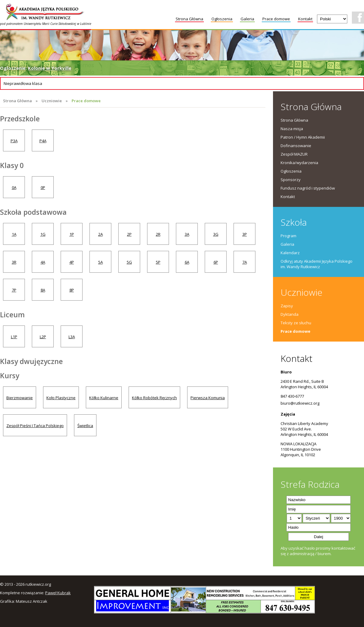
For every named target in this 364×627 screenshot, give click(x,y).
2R (158, 234)
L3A (72, 337)
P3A (14, 141)
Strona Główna (189, 19)
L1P (14, 337)
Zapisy (287, 306)
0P (43, 187)
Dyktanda (290, 314)
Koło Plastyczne (61, 398)
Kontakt (305, 19)
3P (245, 234)
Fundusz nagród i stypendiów (308, 188)
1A (14, 234)
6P (216, 262)
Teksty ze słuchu (296, 323)
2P (129, 234)
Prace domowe (276, 19)
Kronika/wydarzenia (299, 163)
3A (187, 234)
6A (187, 262)
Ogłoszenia (222, 19)
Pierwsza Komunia (208, 398)
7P (14, 290)
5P (158, 262)
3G (216, 234)
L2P (43, 337)
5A (101, 262)
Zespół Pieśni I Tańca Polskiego (35, 426)
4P (72, 262)
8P (72, 290)
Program (288, 236)
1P (72, 234)
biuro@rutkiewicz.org (300, 403)
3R (14, 262)
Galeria (247, 19)
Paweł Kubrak (58, 593)
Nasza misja (292, 129)
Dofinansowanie (296, 146)
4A (43, 262)
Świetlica (85, 426)
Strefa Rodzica (310, 484)
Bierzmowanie (20, 398)
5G (129, 262)
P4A (43, 141)
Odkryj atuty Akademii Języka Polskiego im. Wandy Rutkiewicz (317, 264)
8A (43, 290)
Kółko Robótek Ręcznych (154, 398)
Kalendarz (290, 253)
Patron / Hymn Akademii (303, 137)
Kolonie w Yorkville (50, 68)
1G (43, 234)
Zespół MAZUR (294, 154)
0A (14, 187)
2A (101, 234)
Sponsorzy (291, 180)
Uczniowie (52, 101)
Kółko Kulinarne (104, 398)
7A (245, 262)
